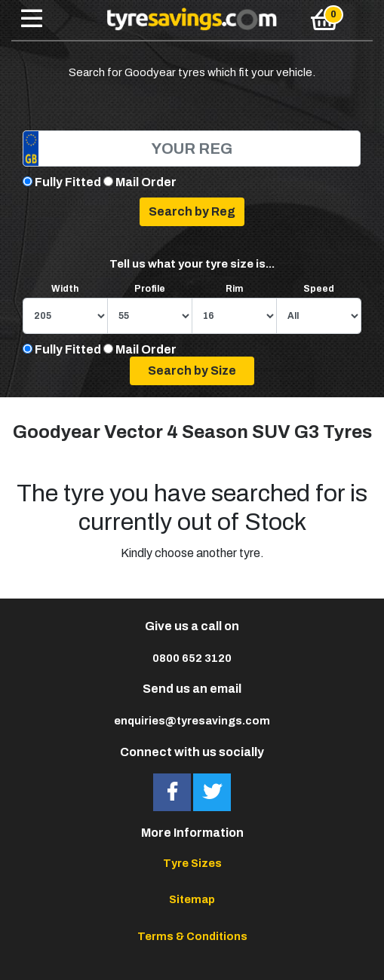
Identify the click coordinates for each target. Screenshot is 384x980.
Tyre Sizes (192, 863)
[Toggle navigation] (32, 20)
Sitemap (192, 899)
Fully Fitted (68, 182)
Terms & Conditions (192, 936)
